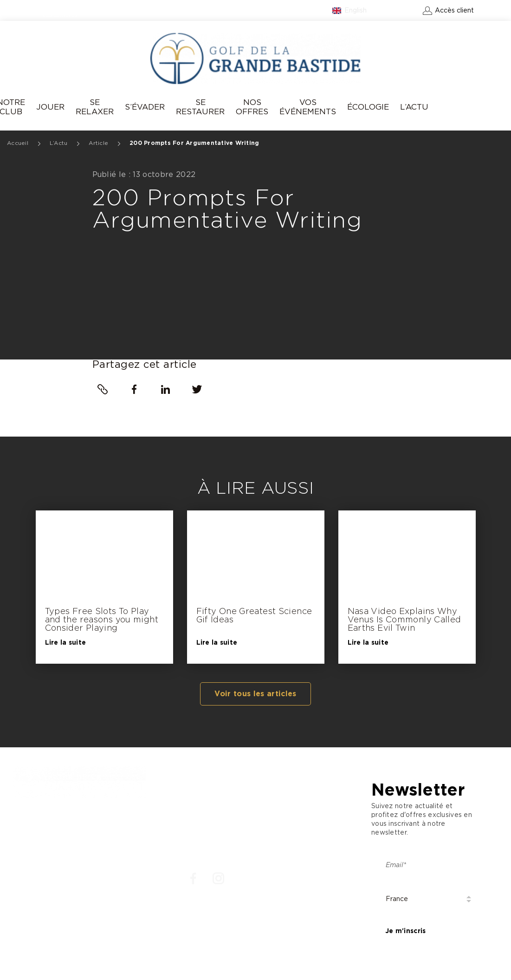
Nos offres (252, 107)
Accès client (454, 11)
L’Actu (414, 107)
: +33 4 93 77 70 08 (51, 835)
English (356, 11)
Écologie (368, 107)
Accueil (18, 143)
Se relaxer (95, 107)
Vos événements (308, 107)
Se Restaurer (200, 107)
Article (98, 143)
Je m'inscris (405, 931)
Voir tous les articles (255, 694)
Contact (401, 11)
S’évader (145, 107)
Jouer (50, 107)
